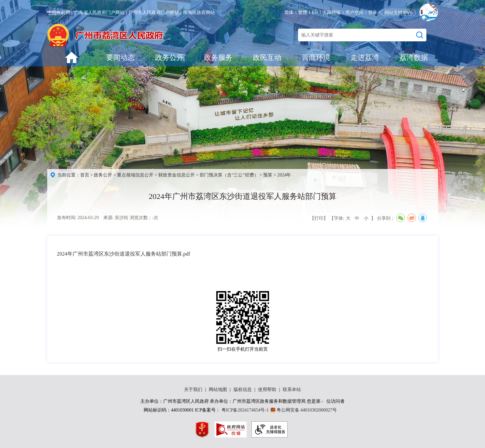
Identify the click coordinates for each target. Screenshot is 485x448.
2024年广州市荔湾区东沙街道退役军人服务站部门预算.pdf (124, 254)
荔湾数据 (414, 57)
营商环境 (316, 57)
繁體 (303, 13)
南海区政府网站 (199, 13)
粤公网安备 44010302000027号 (307, 410)
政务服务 (218, 57)
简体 (289, 13)
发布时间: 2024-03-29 (78, 218)
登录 (373, 13)
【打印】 (319, 218)
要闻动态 (121, 57)
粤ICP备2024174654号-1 (245, 410)
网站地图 (218, 390)
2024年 (284, 175)
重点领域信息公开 (135, 175)
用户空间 (354, 13)
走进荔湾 (365, 57)
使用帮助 (267, 390)
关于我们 (193, 390)
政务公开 (169, 57)
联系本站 (292, 390)
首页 (85, 175)
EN (315, 13)
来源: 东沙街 (116, 218)
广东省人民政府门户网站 (99, 13)
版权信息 (243, 390)
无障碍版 (332, 13)
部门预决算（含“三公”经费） (229, 175)
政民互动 (267, 57)
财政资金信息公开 (177, 175)
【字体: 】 (352, 218)
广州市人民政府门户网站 (154, 13)
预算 (268, 175)
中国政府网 (59, 13)
